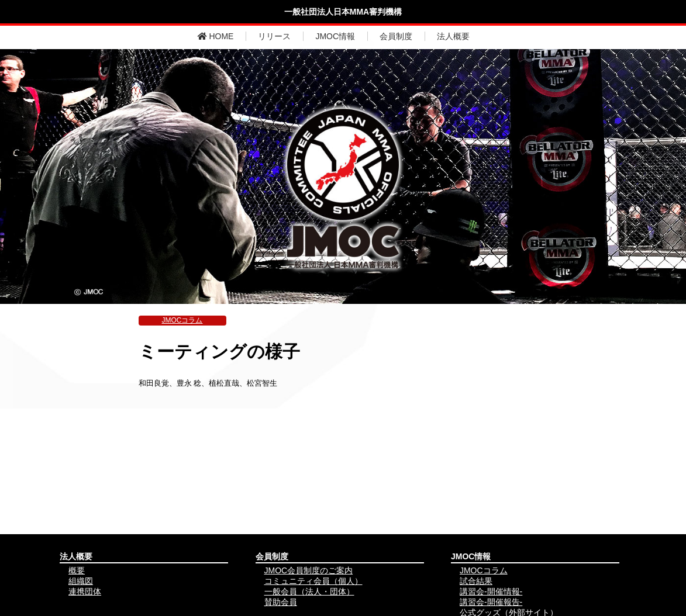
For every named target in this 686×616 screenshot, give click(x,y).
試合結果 (476, 581)
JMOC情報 (335, 36)
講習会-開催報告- (491, 602)
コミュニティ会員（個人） (313, 581)
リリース (274, 36)
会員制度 (396, 36)
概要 (77, 570)
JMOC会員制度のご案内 (309, 570)
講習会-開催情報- (491, 591)
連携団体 (85, 591)
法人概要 (453, 36)
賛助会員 (281, 602)
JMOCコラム (182, 320)
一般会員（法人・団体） (309, 591)
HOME (216, 36)
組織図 (81, 581)
